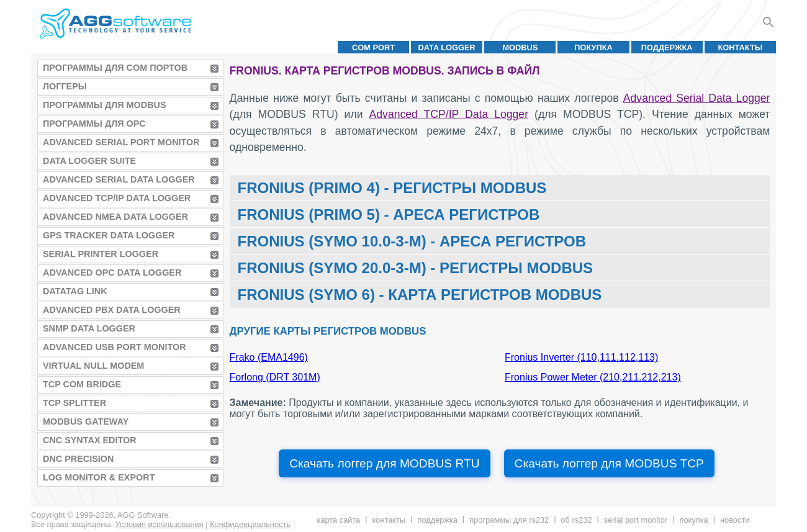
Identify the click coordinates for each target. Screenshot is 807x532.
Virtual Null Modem (93, 366)
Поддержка (667, 47)
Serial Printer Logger (101, 254)
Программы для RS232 (509, 520)
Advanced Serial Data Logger (119, 179)
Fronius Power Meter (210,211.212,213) (593, 377)
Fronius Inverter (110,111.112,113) (581, 357)
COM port (373, 47)
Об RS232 (576, 520)
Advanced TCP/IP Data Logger (117, 198)
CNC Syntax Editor (90, 440)
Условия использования (160, 524)
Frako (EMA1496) (269, 357)
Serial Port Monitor (636, 520)
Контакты (741, 47)
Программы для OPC (94, 124)
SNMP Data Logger (89, 328)
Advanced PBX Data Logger (112, 310)
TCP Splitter (74, 403)
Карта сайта (339, 520)
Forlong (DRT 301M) (275, 377)
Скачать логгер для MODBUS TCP (609, 463)
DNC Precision (78, 459)
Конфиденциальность (250, 524)
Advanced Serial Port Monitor (121, 142)
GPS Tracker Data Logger (109, 235)
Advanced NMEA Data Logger (115, 217)
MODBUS (520, 47)
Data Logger (447, 47)
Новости (735, 520)
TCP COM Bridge (82, 384)
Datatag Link (75, 291)
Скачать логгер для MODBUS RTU (384, 463)
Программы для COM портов (115, 68)
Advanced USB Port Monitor (115, 347)
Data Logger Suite (89, 161)
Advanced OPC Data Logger (112, 273)
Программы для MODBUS (105, 105)
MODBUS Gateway (86, 422)
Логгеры (65, 86)
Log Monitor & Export (99, 477)
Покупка (593, 47)
